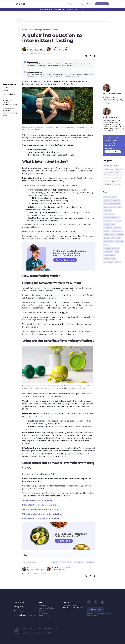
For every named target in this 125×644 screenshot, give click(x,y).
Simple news (108, 169)
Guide (106, 207)
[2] (55, 298)
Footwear (120, 235)
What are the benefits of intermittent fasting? (10, 102)
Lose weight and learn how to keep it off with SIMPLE (63, 9)
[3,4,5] (25, 409)
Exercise (107, 238)
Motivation (119, 241)
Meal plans (108, 211)
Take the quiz (102, 4)
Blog (40, 602)
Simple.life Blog (35, 30)
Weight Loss (43, 611)
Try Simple (113, 152)
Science (117, 262)
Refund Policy (19, 611)
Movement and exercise (112, 181)
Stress (106, 245)
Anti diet (55, 562)
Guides (41, 615)
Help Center (67, 602)
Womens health (109, 224)
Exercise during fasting (112, 218)
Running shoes (117, 231)
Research (117, 228)
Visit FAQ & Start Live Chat (72, 608)
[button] (96, 610)
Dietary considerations (112, 200)
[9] (69, 435)
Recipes (107, 231)
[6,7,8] (39, 416)
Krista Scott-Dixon (37, 50)
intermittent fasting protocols (43, 185)
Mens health (108, 252)
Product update (109, 255)
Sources (27, 555)
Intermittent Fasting (46, 608)
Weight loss (119, 169)
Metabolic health (30, 414)
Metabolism (90, 562)
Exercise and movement (112, 178)
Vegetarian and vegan (111, 248)
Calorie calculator (45, 618)
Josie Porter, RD (61, 50)
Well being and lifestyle (112, 185)
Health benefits (79, 562)
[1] (67, 140)
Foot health (116, 238)
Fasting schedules (66, 562)
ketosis (65, 312)
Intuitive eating (109, 214)
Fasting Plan (43, 606)
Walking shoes (109, 235)
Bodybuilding (108, 241)
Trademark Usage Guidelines (25, 615)
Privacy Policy (19, 607)
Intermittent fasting (50, 30)
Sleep (117, 252)
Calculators (108, 228)
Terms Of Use (19, 602)
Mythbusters (43, 613)
